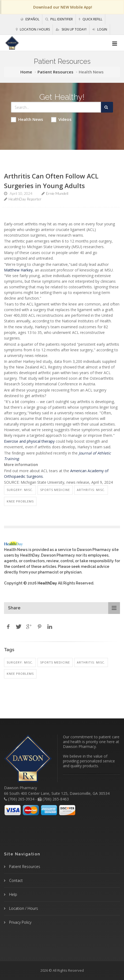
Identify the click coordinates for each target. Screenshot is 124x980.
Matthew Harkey (18, 270)
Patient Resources (55, 72)
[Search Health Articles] (56, 107)
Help (13, 894)
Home (26, 72)
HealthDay (47, 583)
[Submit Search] (107, 107)
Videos (61, 119)
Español (30, 19)
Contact (15, 880)
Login (100, 29)
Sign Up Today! (71, 29)
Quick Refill (91, 19)
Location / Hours (33, 29)
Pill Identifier (59, 19)
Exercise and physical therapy (29, 441)
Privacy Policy (20, 922)
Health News (27, 119)
